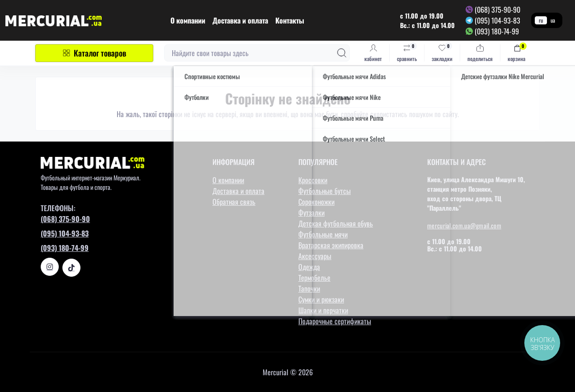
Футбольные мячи (323, 234)
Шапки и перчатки (323, 310)
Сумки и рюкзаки (321, 299)
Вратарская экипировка (331, 245)
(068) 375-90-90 (497, 9)
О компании (188, 20)
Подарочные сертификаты (335, 321)
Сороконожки (316, 202)
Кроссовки (313, 180)
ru (541, 20)
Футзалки (311, 213)
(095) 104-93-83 (497, 20)
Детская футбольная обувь (336, 223)
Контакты (290, 20)
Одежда (309, 267)
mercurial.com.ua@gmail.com (464, 225)
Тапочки (309, 288)
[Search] (342, 53)
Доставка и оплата (240, 20)
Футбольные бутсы (325, 191)
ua (553, 20)
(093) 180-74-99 (497, 31)
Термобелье (314, 278)
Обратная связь (234, 202)
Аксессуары (315, 256)
